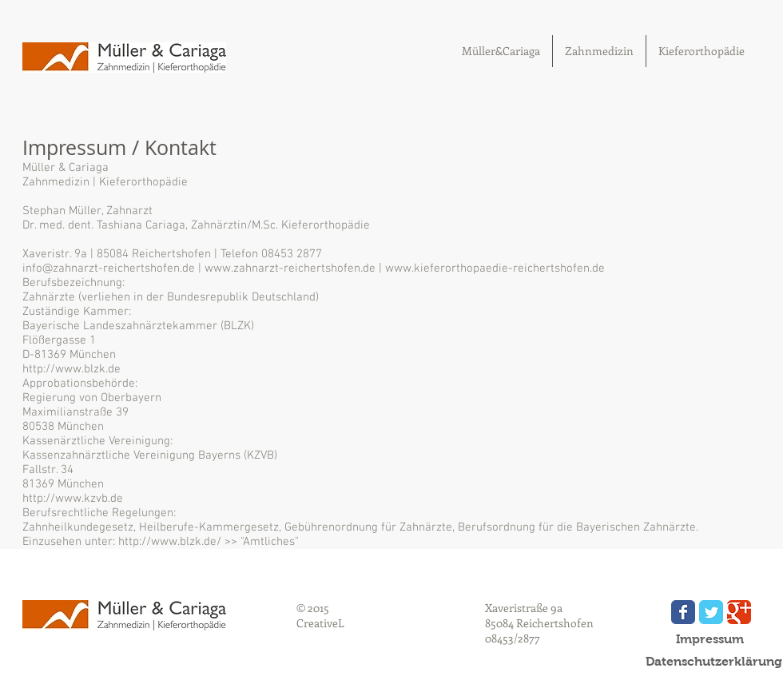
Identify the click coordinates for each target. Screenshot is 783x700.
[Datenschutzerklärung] (713, 662)
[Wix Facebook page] (683, 612)
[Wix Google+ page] (739, 612)
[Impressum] (709, 640)
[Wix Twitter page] (711, 612)
